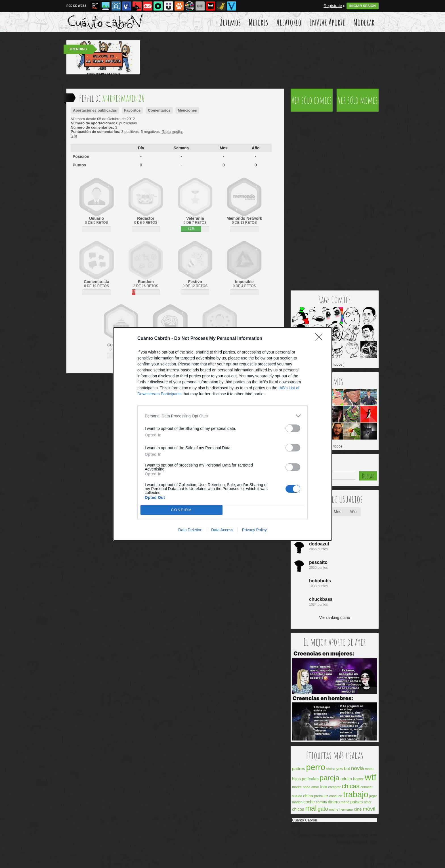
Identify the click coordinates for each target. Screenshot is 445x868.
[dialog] (222, 434)
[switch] (293, 428)
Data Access (222, 530)
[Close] (321, 339)
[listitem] (222, 416)
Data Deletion (190, 530)
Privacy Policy (254, 530)
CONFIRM (181, 510)
